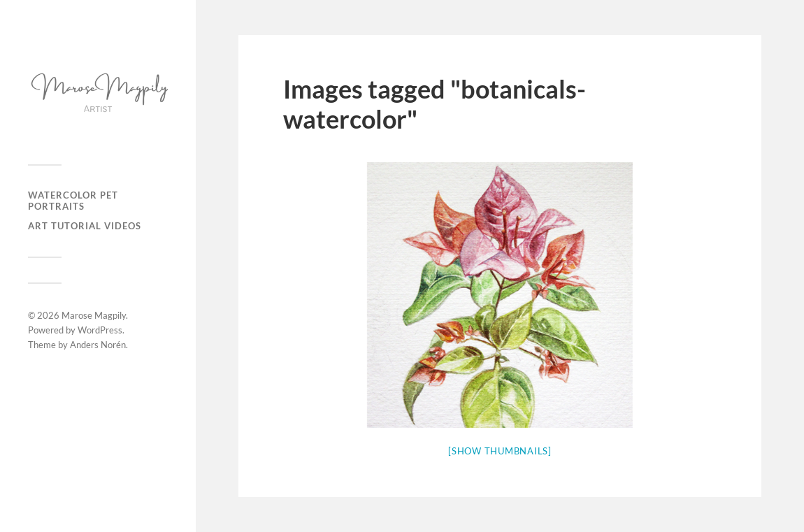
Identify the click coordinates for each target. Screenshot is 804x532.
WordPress (100, 330)
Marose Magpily (94, 315)
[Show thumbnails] (500, 451)
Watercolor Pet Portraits (73, 201)
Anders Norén (98, 345)
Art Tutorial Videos (85, 226)
